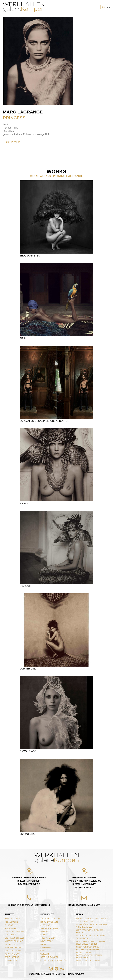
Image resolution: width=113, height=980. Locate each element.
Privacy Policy (75, 974)
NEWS (79, 914)
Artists (9, 914)
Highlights (47, 914)
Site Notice (59, 974)
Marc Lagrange (23, 112)
